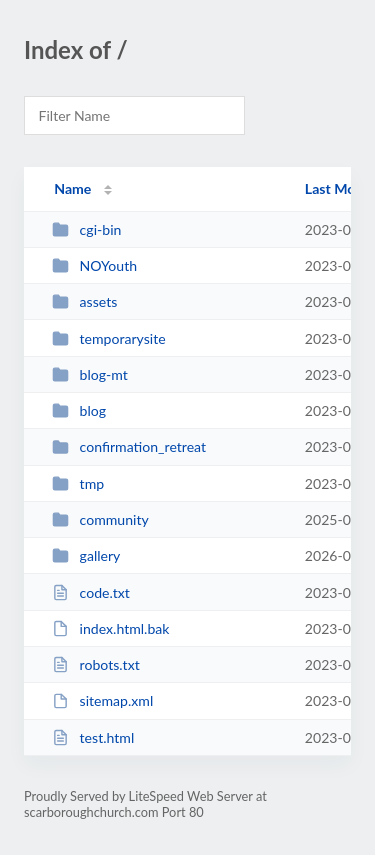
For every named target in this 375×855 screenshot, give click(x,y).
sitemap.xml (102, 700)
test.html (93, 737)
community (100, 519)
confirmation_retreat (129, 446)
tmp (78, 483)
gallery (86, 555)
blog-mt (90, 374)
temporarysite (109, 338)
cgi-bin (86, 229)
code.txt (91, 592)
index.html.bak (110, 628)
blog (79, 410)
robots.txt (96, 664)
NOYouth (94, 265)
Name (72, 188)
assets (84, 301)
